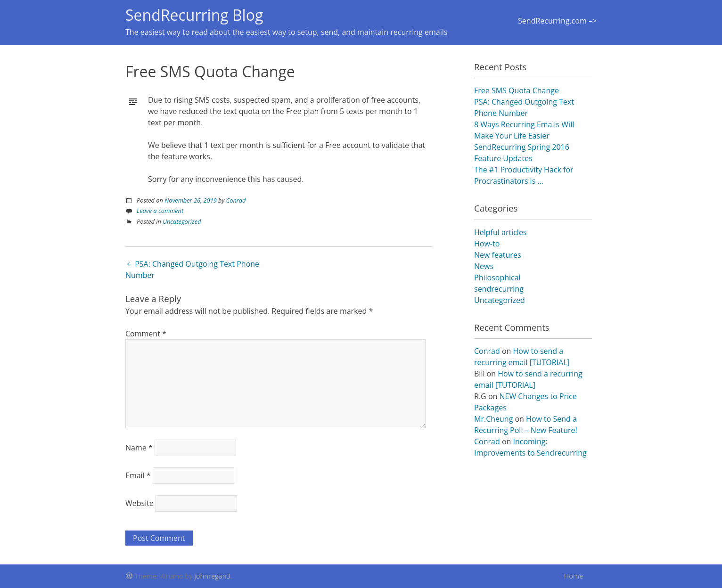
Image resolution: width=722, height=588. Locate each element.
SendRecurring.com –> (557, 21)
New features (498, 255)
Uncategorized (182, 221)
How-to (487, 244)
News (484, 266)
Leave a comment (160, 211)
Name (139, 448)
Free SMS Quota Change (517, 90)
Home (574, 576)
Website (139, 503)
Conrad (236, 200)
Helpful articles (500, 232)
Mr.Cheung (493, 419)
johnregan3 (212, 576)
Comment (146, 334)
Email (138, 475)
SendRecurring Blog (194, 15)
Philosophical (497, 278)
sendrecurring (499, 289)
